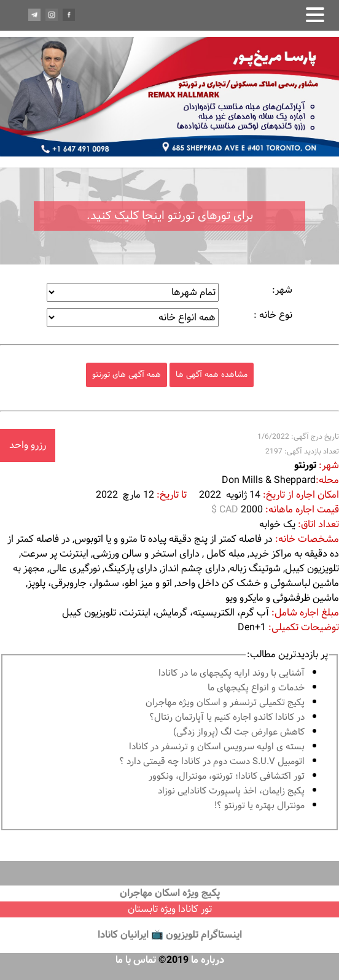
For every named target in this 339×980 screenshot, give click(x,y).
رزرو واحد (28, 445)
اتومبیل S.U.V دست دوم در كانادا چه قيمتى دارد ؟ (212, 762)
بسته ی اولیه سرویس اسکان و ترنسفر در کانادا (217, 747)
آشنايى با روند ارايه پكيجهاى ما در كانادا (232, 673)
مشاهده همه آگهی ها (212, 375)
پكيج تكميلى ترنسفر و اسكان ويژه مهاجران (225, 703)
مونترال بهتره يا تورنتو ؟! (259, 806)
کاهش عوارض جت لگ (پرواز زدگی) (239, 732)
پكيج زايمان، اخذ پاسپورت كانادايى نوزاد (231, 791)
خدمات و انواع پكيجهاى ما (256, 688)
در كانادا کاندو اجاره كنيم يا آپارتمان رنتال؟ (227, 718)
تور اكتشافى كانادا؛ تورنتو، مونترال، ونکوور (227, 777)
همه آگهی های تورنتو (127, 375)
